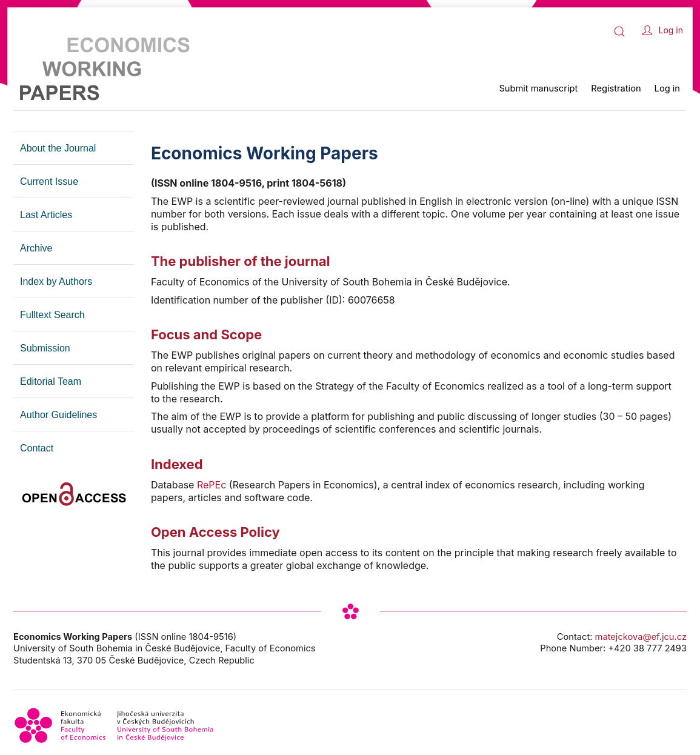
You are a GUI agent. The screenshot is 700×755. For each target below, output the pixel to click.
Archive (36, 248)
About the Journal (58, 148)
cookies (597, 744)
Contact (37, 448)
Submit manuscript (538, 88)
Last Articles (46, 215)
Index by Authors (56, 281)
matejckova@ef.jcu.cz (641, 637)
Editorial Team (51, 381)
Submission (45, 348)
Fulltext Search (52, 315)
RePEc (212, 485)
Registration (616, 88)
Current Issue (49, 181)
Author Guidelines (58, 415)
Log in (671, 30)
